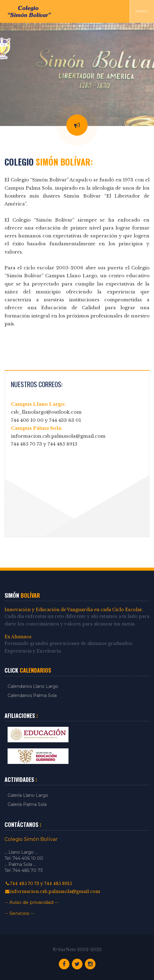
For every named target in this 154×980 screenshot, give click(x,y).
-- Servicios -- (19, 913)
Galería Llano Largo (28, 795)
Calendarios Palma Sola (32, 695)
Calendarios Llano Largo (33, 686)
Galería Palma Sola (27, 804)
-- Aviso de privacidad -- (31, 902)
